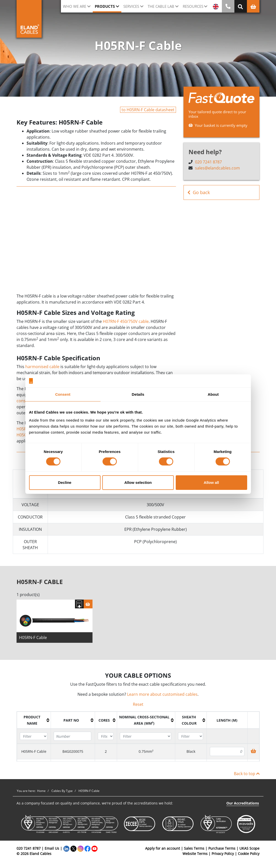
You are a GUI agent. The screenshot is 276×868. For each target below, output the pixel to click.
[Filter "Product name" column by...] (34, 738)
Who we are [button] (75, 6)
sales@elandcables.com (217, 168)
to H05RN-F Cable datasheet (148, 110)
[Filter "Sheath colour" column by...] (191, 738)
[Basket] (88, 606)
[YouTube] (95, 850)
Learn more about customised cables (162, 696)
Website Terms (195, 855)
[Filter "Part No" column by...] (72, 738)
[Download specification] (79, 606)
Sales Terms (194, 850)
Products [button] (105, 6)
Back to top (247, 775)
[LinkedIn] (66, 850)
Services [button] (131, 6)
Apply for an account (163, 850)
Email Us (52, 850)
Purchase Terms (222, 850)
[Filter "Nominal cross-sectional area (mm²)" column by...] (146, 738)
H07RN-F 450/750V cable (126, 321)
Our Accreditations (243, 805)
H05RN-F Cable (33, 639)
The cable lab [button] (161, 6)
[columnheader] (34, 722)
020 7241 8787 (208, 162)
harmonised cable (42, 367)
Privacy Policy (223, 855)
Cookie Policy (249, 855)
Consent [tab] (63, 394)
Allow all (211, 482)
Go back (199, 192)
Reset (138, 706)
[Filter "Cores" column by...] (106, 738)
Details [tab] (138, 394)
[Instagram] (80, 850)
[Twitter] (73, 850)
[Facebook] (87, 850)
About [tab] (213, 394)
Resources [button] (193, 6)
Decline (65, 482)
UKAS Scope (249, 850)
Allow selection (138, 482)
